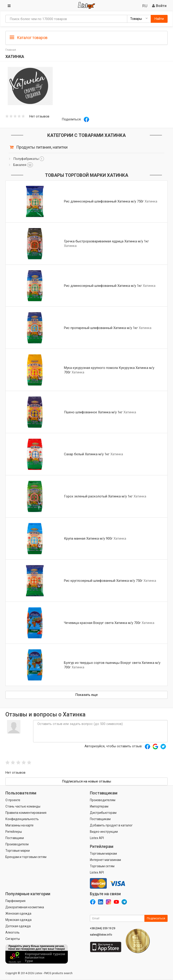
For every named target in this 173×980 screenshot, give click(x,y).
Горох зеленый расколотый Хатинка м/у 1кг (98, 496)
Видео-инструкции (104, 832)
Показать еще (86, 695)
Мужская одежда (18, 920)
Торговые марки (18, 851)
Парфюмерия (15, 901)
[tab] (86, 37)
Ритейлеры (14, 832)
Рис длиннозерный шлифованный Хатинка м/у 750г (104, 201)
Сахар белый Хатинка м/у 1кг (87, 454)
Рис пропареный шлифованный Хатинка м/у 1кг (101, 328)
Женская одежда (18, 913)
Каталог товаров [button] (29, 38)
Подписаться (156, 918)
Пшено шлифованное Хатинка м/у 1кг (93, 412)
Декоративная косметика (25, 907)
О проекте (13, 800)
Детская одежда (18, 926)
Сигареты (13, 939)
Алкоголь (13, 932)
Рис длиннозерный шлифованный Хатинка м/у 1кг (103, 286)
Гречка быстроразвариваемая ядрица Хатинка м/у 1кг (106, 241)
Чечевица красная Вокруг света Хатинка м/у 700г (102, 623)
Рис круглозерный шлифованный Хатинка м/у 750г (103, 581)
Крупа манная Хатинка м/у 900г (88, 538)
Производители (17, 844)
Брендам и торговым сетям (26, 857)
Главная (11, 50)
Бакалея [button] (23, 165)
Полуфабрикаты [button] (29, 159)
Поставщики (15, 838)
